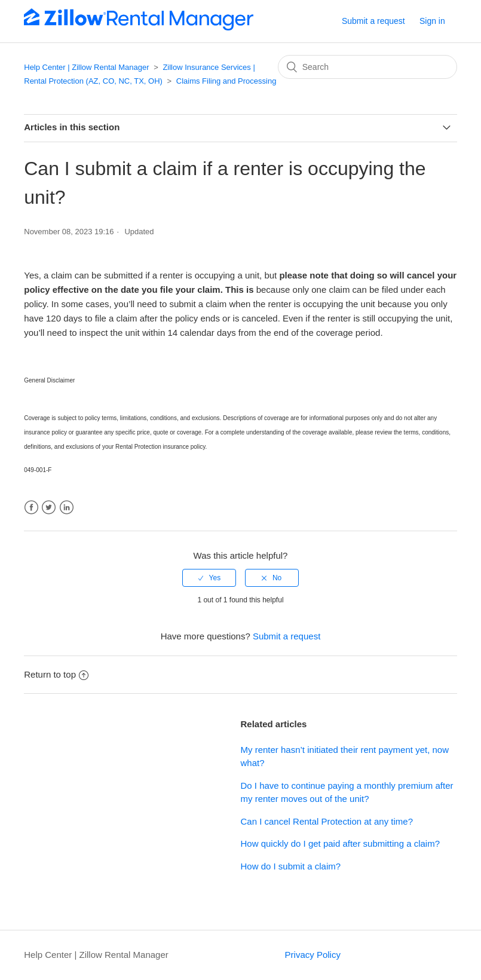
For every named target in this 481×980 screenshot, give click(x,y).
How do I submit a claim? (291, 866)
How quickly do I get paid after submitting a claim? (341, 843)
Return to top (56, 674)
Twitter (49, 508)
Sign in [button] (432, 21)
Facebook (31, 508)
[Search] (367, 67)
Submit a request (373, 21)
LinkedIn (67, 508)
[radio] (209, 578)
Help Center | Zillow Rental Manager (86, 67)
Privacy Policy (313, 955)
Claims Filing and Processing (226, 81)
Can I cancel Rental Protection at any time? (327, 821)
